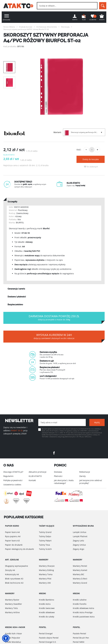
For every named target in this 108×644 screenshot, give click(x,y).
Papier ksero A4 (12, 532)
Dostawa (58, 472)
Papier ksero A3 (12, 541)
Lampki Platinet (80, 536)
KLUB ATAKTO (35, 476)
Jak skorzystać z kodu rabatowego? (64, 482)
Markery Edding (46, 570)
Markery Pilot (45, 579)
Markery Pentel (80, 566)
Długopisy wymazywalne (17, 566)
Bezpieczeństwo (15, 305)
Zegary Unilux (79, 545)
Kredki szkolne (80, 600)
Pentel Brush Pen (81, 638)
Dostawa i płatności (17, 297)
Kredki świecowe (47, 608)
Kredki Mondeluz (13, 642)
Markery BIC (79, 574)
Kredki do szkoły (47, 617)
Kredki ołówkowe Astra (83, 608)
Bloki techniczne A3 (14, 583)
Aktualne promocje (38, 472)
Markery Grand (80, 583)
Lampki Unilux (80, 532)
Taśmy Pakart (45, 541)
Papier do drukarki (14, 545)
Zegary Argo (78, 549)
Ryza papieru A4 (13, 536)
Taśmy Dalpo (45, 536)
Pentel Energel (46, 634)
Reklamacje (85, 472)
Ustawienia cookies (12, 485)
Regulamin (8, 476)
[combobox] (67, 6)
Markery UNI (45, 583)
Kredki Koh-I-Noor (13, 634)
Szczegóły (12, 202)
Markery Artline (12, 612)
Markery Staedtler (13, 604)
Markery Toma (46, 574)
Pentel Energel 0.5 (47, 642)
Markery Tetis (11, 608)
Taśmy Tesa (44, 545)
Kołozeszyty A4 (12, 574)
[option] (62, 87)
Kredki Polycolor (13, 638)
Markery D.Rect (80, 579)
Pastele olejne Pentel (49, 638)
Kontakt (32, 480)
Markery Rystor (12, 600)
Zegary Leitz (78, 541)
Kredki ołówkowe (47, 612)
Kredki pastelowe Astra (84, 617)
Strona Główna (9, 27)
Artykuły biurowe (26, 27)
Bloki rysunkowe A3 (14, 579)
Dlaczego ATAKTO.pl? (13, 472)
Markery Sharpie (47, 566)
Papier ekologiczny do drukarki (19, 549)
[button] (6, 638)
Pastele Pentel (79, 634)
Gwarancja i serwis (16, 289)
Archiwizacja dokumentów (47, 27)
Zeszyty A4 (10, 570)
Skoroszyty (65, 27)
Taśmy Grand (45, 532)
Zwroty (82, 476)
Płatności (58, 476)
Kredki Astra (45, 604)
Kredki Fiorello (80, 604)
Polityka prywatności (13, 480)
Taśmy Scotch (45, 549)
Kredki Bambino (46, 600)
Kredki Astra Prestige (83, 612)
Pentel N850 (79, 642)
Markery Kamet (80, 570)
